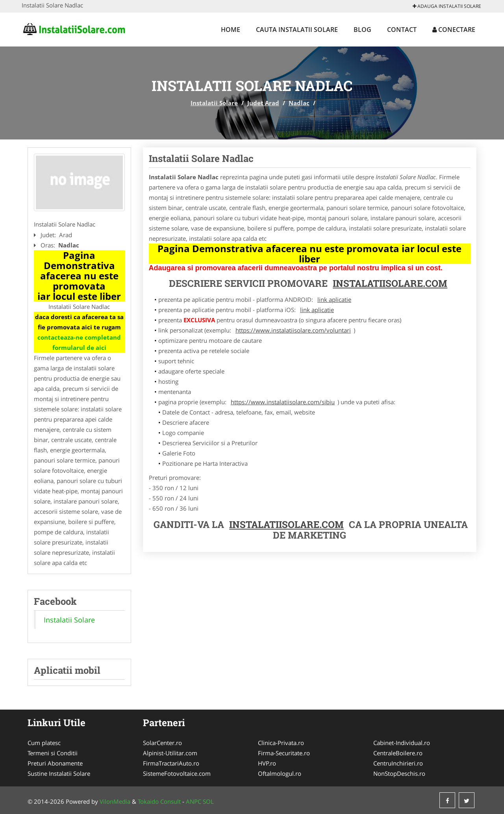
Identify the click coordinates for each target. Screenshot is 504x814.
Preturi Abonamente (55, 763)
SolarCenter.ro (162, 743)
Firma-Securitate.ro (284, 753)
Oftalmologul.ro (280, 773)
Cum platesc (44, 743)
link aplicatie (334, 299)
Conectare (454, 30)
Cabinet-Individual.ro (402, 743)
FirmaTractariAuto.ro (171, 763)
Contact (402, 30)
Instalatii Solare (214, 103)
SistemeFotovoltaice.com (177, 773)
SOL (208, 801)
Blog (362, 30)
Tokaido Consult (159, 801)
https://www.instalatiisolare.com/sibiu (283, 402)
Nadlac (299, 103)
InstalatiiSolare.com (390, 283)
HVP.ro (267, 763)
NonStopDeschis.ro (399, 773)
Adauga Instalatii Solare (447, 6)
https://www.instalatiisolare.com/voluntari (293, 330)
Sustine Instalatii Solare (59, 773)
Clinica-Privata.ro (281, 743)
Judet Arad (263, 103)
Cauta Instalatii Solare (297, 30)
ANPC (194, 801)
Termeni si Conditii (53, 753)
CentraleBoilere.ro (398, 753)
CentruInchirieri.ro (398, 763)
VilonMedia (115, 801)
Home (231, 30)
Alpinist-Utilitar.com (170, 753)
